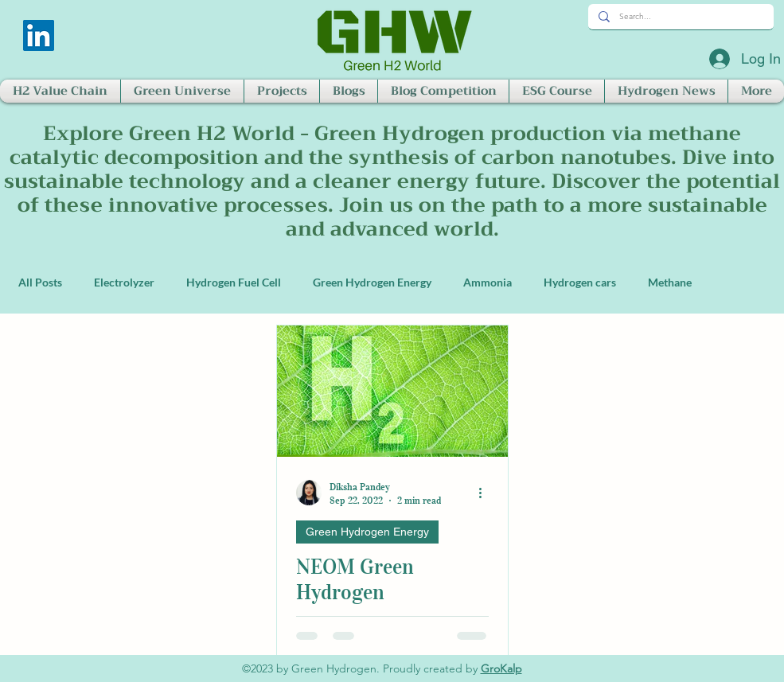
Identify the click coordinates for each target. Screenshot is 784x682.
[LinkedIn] (39, 35)
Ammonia (488, 282)
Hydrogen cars (580, 282)
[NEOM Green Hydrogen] (392, 391)
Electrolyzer (124, 282)
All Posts (40, 282)
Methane (670, 282)
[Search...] (680, 17)
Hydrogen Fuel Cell (234, 282)
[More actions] (486, 493)
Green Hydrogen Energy (372, 282)
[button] (60, 91)
